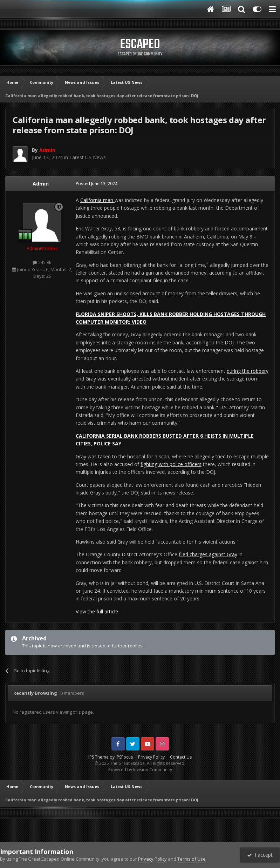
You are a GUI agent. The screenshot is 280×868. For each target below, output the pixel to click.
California (92, 200)
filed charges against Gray (208, 554)
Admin (41, 184)
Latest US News (88, 157)
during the (239, 371)
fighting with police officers (171, 464)
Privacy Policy (151, 757)
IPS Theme (98, 757)
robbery (260, 371)
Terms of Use (192, 859)
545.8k (42, 262)
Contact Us (181, 757)
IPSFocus (124, 757)
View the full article (97, 611)
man (109, 200)
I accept (260, 855)
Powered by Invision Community (140, 770)
